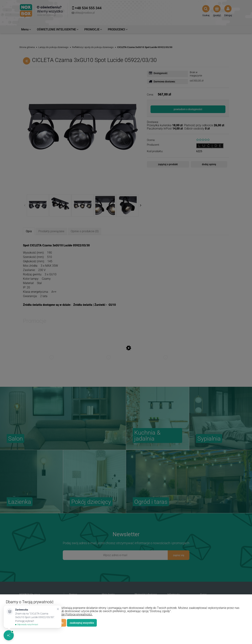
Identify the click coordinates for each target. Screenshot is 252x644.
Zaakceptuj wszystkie (82, 623)
